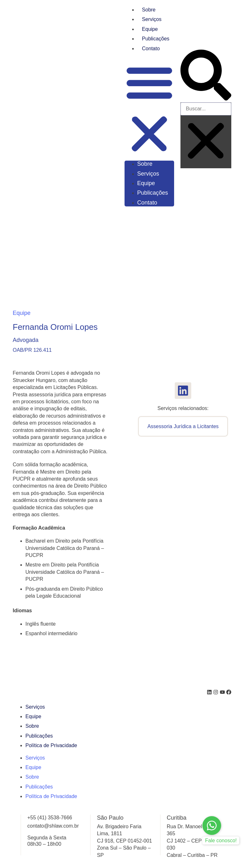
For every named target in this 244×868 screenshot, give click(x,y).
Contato (151, 49)
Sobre (149, 10)
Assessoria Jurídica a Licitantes (183, 426)
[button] (149, 109)
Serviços (152, 19)
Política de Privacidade (51, 745)
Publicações (156, 39)
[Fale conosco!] (212, 826)
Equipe (150, 29)
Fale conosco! (221, 840)
